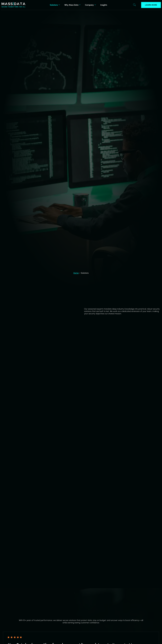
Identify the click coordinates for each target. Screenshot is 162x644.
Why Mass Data (72, 5)
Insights (104, 5)
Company (90, 5)
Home (76, 273)
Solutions (55, 5)
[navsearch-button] (134, 5)
